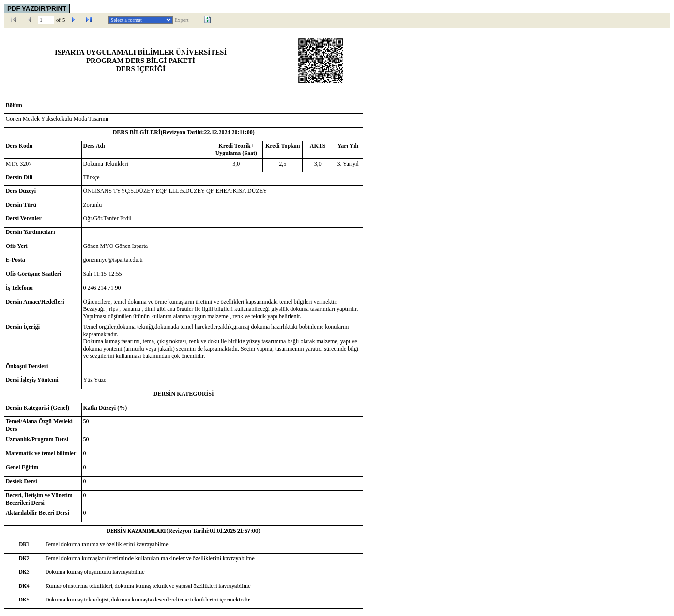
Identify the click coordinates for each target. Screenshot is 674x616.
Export (182, 20)
